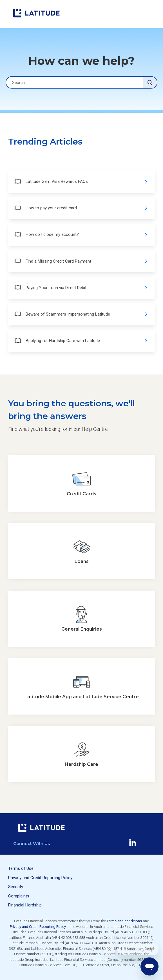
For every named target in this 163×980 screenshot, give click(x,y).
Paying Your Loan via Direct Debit (81, 288)
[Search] (81, 83)
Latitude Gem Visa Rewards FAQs (81, 182)
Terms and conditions (124, 921)
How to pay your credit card (81, 208)
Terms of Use (21, 868)
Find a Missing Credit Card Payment (81, 261)
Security (16, 887)
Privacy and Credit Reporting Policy (40, 878)
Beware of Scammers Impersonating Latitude (81, 314)
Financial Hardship (25, 905)
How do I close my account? (81, 235)
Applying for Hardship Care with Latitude (81, 341)
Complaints (19, 896)
